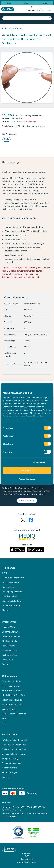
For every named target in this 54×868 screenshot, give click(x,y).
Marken (6, 610)
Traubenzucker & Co (11, 606)
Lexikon (6, 777)
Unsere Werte (9, 627)
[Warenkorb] (41, 9)
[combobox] (27, 18)
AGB (27, 856)
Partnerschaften (9, 655)
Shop (9, 3)
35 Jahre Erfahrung (11, 632)
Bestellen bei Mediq (11, 681)
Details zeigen (40, 462)
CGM (4, 573)
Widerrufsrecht (9, 709)
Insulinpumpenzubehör (13, 592)
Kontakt (6, 718)
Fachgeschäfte (9, 646)
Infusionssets (8, 587)
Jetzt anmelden (27, 501)
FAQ (4, 723)
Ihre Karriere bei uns (11, 637)
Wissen (26, 3)
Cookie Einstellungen (27, 862)
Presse (5, 664)
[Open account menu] (32, 9)
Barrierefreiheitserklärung (14, 714)
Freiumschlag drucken (12, 700)
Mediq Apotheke (10, 641)
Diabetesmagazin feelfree (14, 749)
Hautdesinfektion (10, 596)
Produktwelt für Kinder (13, 601)
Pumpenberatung (10, 759)
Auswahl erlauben (27, 479)
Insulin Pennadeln (10, 582)
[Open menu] (49, 9)
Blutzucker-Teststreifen (13, 578)
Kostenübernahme (11, 686)
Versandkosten (37, 116)
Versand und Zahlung (12, 691)
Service (44, 3)
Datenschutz (27, 859)
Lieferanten (7, 660)
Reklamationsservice (12, 763)
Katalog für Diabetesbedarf (15, 740)
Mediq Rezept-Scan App (13, 695)
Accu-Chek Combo (13, 28)
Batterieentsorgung (11, 650)
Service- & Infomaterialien (14, 754)
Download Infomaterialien (14, 745)
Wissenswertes (9, 768)
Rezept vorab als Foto (12, 704)
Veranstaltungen (10, 772)
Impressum (27, 853)
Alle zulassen (27, 470)
